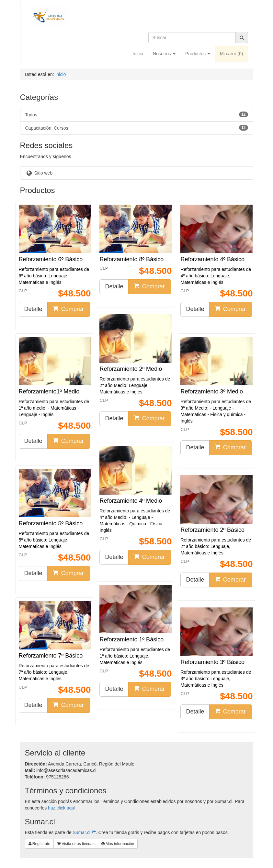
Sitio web (39, 173)
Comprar (68, 309)
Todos (137, 114)
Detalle (33, 309)
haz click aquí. (62, 808)
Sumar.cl (84, 832)
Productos (198, 54)
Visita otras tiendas (76, 844)
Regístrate (40, 844)
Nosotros (164, 54)
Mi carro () (232, 54)
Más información (118, 844)
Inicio (138, 54)
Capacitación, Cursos (137, 128)
